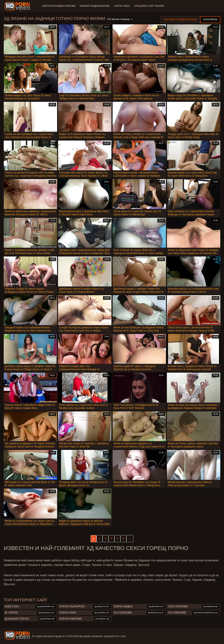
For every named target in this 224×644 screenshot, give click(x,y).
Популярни (210, 20)
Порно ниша (122, 6)
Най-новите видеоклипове (180, 20)
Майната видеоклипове (95, 6)
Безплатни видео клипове (59, 6)
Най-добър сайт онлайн (149, 6)
